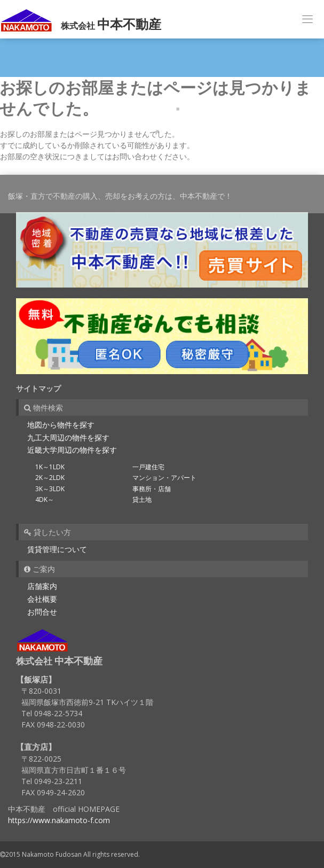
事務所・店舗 (152, 489)
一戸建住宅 (148, 467)
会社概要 (42, 599)
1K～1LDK (50, 467)
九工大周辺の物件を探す (68, 437)
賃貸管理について (57, 549)
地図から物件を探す (61, 425)
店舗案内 (42, 586)
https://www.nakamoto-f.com (59, 820)
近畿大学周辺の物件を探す (72, 450)
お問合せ (42, 612)
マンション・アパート (164, 478)
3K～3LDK (50, 489)
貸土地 (142, 499)
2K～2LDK (50, 478)
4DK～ (45, 499)
